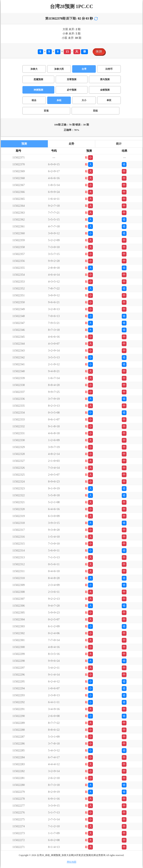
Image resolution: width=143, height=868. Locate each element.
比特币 (109, 69)
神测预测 (38, 90)
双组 (95, 111)
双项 (46, 111)
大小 (84, 100)
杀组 (59, 100)
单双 (109, 100)
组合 (34, 100)
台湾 (84, 69)
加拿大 (34, 69)
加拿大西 (59, 69)
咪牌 (99, 52)
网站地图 (72, 862)
